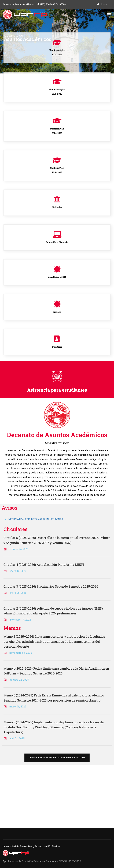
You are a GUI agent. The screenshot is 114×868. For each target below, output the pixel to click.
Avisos (10, 508)
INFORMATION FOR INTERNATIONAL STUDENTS (35, 519)
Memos (12, 628)
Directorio (57, 347)
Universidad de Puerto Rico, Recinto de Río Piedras (32, 847)
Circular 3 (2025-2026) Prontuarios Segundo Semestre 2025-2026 (51, 586)
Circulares (15, 529)
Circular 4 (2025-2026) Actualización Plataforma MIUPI (44, 565)
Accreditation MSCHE (57, 277)
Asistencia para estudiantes (57, 390)
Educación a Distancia (57, 242)
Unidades (57, 207)
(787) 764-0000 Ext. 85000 (53, 4)
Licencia (57, 312)
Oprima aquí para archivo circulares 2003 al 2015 (57, 758)
